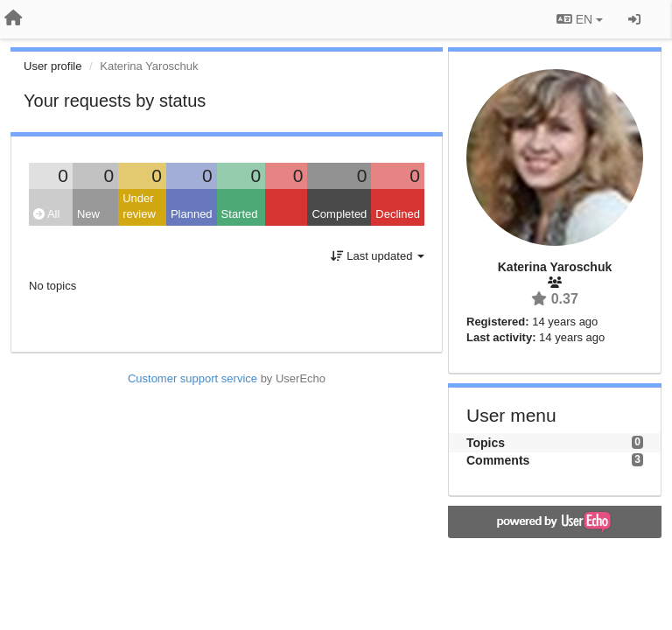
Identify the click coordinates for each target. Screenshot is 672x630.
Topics (486, 443)
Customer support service (192, 378)
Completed (339, 214)
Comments (498, 460)
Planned (192, 214)
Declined (398, 214)
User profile (52, 66)
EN (580, 19)
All (46, 214)
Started (240, 214)
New (88, 214)
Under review (139, 206)
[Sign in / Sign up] (634, 19)
